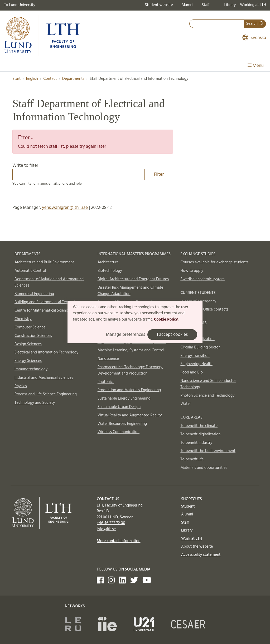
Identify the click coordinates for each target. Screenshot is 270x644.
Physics (21, 386)
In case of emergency (198, 301)
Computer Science (30, 327)
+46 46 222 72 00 (111, 523)
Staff (206, 5)
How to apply (192, 271)
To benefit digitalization (200, 434)
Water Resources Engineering (122, 424)
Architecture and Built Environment (44, 262)
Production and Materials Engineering (129, 390)
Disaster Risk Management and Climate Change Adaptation (131, 291)
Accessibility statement (201, 555)
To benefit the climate (199, 426)
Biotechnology (110, 271)
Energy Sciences (28, 361)
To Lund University (20, 5)
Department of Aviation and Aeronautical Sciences (49, 282)
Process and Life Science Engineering (46, 394)
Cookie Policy (166, 319)
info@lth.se (106, 529)
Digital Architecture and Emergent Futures (133, 279)
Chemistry (23, 319)
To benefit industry (196, 443)
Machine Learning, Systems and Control (131, 350)
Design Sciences (28, 344)
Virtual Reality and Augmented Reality (130, 415)
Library (230, 5)
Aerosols (188, 331)
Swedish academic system (202, 279)
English (32, 79)
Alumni (187, 5)
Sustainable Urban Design (119, 407)
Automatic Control (30, 271)
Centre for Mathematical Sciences (43, 311)
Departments (73, 79)
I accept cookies (172, 335)
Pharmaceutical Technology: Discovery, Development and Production (130, 370)
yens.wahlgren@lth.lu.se (65, 208)
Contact (50, 79)
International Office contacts (204, 309)
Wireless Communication (119, 432)
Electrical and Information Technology (46, 352)
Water (186, 404)
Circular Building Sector (200, 347)
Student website (159, 5)
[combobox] (217, 24)
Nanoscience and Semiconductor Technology (208, 384)
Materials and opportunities (204, 468)
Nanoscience (108, 359)
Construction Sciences (33, 336)
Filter (159, 174)
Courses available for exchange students (214, 262)
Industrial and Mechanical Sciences (44, 378)
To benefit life (192, 459)
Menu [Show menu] (256, 66)
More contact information (119, 541)
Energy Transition (195, 356)
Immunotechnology (31, 369)
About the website (197, 547)
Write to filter (93, 171)
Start (16, 79)
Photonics (106, 382)
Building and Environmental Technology (48, 302)
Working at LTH (253, 5)
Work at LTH (192, 539)
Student (188, 507)
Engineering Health (196, 364)
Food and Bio (192, 372)
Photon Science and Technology (207, 396)
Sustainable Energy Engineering (124, 399)
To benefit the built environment (208, 451)
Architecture (108, 262)
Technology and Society (35, 403)
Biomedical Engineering (34, 294)
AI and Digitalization (197, 339)
